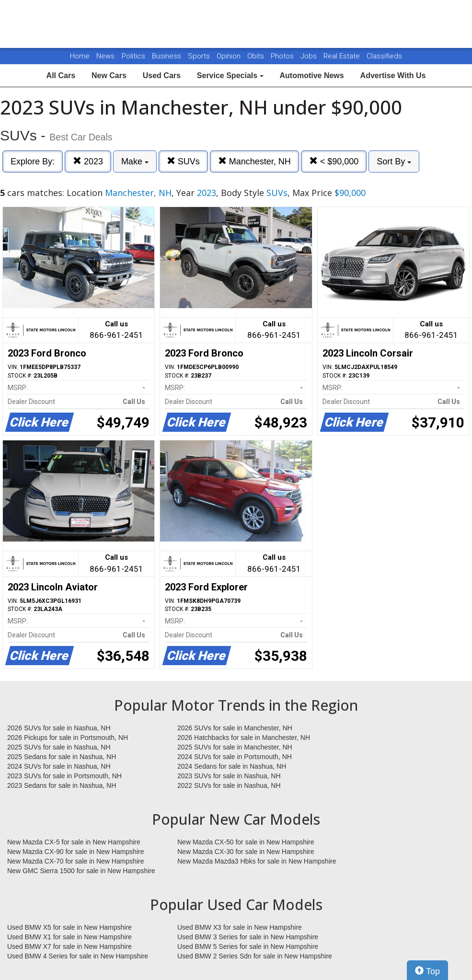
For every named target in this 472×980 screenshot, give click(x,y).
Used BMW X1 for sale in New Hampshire (69, 937)
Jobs (310, 56)
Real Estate (343, 56)
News (105, 56)
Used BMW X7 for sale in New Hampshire (69, 946)
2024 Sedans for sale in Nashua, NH (232, 766)
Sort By (394, 161)
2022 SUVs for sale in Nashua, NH (229, 785)
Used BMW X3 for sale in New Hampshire (240, 927)
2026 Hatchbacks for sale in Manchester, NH (244, 738)
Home (80, 56)
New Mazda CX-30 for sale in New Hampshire (246, 852)
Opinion (230, 56)
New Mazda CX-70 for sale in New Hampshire (76, 861)
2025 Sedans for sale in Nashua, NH (62, 757)
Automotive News (311, 75)
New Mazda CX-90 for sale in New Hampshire (76, 852)
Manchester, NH (254, 161)
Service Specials (230, 75)
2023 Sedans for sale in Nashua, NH (62, 785)
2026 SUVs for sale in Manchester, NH (235, 728)
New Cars (109, 75)
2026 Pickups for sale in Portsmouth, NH (68, 738)
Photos (283, 56)
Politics (133, 56)
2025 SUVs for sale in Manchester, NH (235, 747)
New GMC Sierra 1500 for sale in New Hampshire (81, 871)
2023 (88, 161)
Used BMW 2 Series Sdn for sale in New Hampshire (255, 956)
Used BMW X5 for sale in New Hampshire (69, 927)
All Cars (61, 75)
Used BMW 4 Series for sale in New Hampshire (78, 956)
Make (135, 161)
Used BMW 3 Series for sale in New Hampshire (248, 937)
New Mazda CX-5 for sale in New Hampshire (74, 842)
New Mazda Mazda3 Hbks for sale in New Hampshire (257, 861)
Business (167, 56)
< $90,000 (334, 161)
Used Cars (162, 75)
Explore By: (33, 161)
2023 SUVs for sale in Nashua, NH (229, 776)
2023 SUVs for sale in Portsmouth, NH (64, 776)
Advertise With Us (393, 75)
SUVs (183, 161)
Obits (257, 56)
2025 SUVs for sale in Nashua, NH (59, 747)
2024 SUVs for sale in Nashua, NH (59, 766)
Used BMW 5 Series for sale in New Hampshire (248, 946)
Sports (200, 56)
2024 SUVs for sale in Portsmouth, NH (235, 757)
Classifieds (384, 56)
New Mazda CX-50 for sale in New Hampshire (246, 842)
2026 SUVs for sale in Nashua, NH (59, 728)
